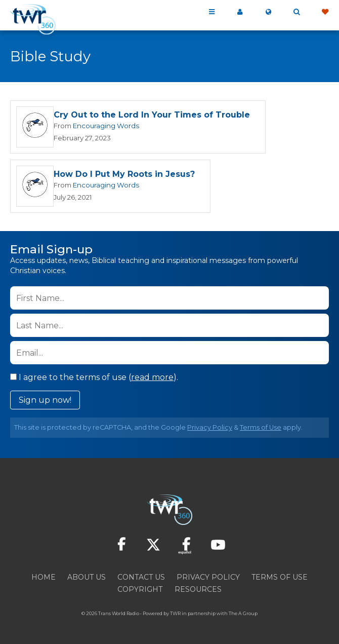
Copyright (140, 589)
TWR (175, 613)
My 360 (240, 12)
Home (44, 577)
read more (152, 377)
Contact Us (141, 577)
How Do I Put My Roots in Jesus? (124, 174)
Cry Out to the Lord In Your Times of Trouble (152, 115)
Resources (198, 589)
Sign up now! (45, 400)
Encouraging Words (106, 126)
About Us (87, 577)
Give (325, 12)
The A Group (243, 613)
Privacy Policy (210, 427)
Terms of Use (261, 427)
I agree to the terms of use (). (94, 377)
